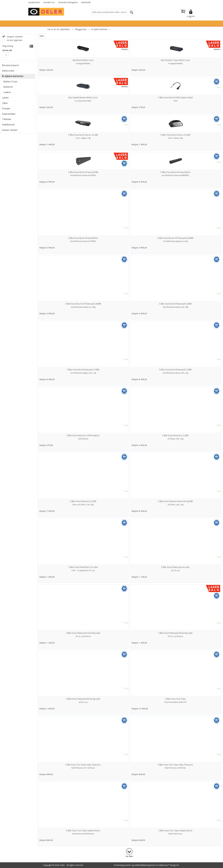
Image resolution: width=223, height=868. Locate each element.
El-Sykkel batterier (99, 29)
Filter (42, 36)
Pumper (6, 108)
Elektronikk (8, 71)
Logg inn (191, 16)
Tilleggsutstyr (81, 29)
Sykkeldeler (65, 29)
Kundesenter (34, 2)
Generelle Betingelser (68, 2)
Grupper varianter (15, 37)
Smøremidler (9, 114)
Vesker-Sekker (10, 130)
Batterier (8, 87)
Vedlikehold (8, 125)
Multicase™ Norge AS (169, 865)
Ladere (7, 92)
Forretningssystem (122, 865)
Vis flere (129, 856)
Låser (5, 103)
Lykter (5, 98)
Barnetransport (10, 65)
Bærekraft (86, 2)
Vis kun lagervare (14, 40)
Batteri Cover (11, 82)
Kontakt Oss (49, 2)
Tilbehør (7, 119)
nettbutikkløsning (142, 865)
